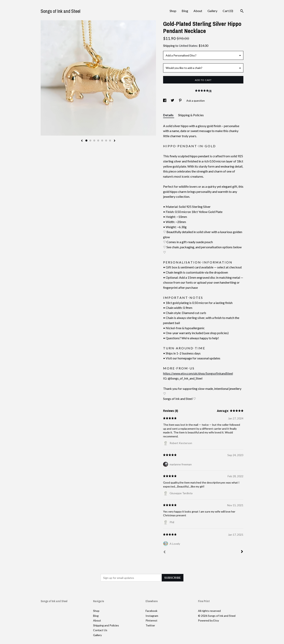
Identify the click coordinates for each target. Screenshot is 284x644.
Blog (185, 11)
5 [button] (102, 141)
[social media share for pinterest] (181, 101)
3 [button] (94, 141)
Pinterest (151, 620)
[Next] (242, 552)
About (198, 11)
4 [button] (98, 141)
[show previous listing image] (82, 141)
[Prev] (164, 552)
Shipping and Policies (106, 625)
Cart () (228, 11)
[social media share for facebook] (165, 101)
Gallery (212, 11)
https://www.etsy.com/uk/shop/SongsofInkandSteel (198, 373)
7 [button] (110, 141)
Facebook (151, 611)
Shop (173, 11)
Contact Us (100, 630)
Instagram (152, 616)
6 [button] (106, 141)
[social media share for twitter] (173, 101)
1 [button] (86, 141)
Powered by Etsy (208, 620)
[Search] (242, 11)
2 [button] (90, 141)
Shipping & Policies (191, 115)
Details (169, 115)
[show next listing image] (115, 141)
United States (188, 45)
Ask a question (196, 101)
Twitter (150, 625)
